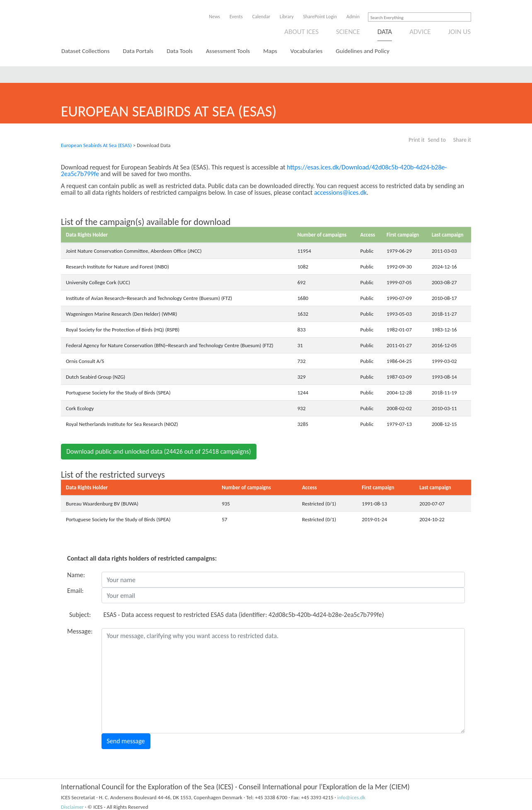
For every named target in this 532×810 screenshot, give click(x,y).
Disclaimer (72, 807)
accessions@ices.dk (340, 192)
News (214, 17)
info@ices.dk (351, 797)
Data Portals (138, 51)
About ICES (301, 32)
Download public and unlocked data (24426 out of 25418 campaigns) (159, 451)
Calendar (261, 17)
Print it (416, 140)
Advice (420, 32)
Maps (270, 51)
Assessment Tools (228, 51)
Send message (126, 741)
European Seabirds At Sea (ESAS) (96, 145)
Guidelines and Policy (362, 51)
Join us (460, 32)
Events (236, 17)
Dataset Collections (86, 51)
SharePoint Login (320, 17)
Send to (437, 140)
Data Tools (180, 51)
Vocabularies (307, 51)
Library (287, 17)
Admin (353, 17)
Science (348, 32)
